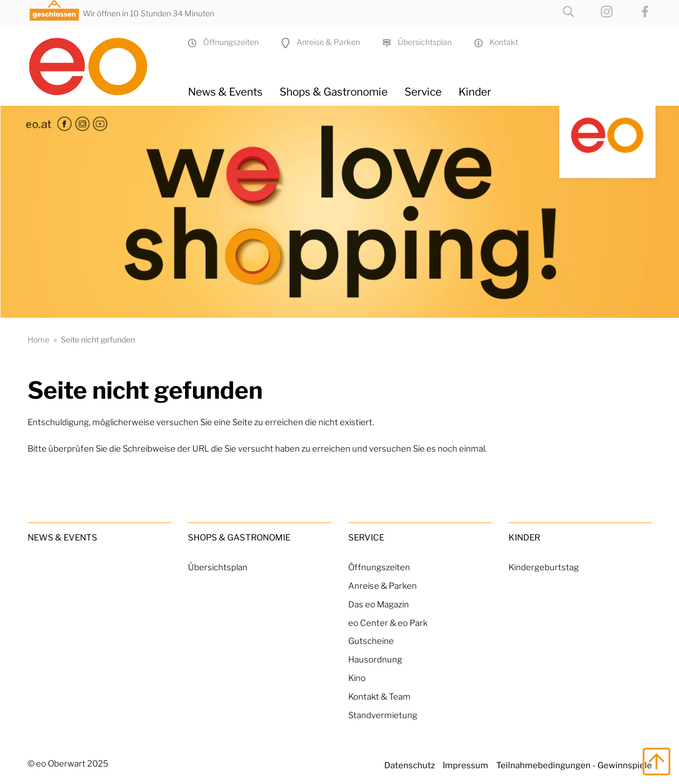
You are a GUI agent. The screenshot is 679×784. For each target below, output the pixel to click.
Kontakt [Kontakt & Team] (496, 42)
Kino (357, 678)
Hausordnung (375, 659)
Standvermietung (383, 715)
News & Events (225, 92)
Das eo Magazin (379, 604)
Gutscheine (371, 641)
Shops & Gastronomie (334, 92)
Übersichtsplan (417, 42)
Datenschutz (410, 765)
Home (39, 339)
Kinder (475, 92)
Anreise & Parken (321, 42)
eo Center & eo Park (388, 623)
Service (423, 92)
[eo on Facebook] (634, 10)
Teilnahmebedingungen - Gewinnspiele (574, 765)
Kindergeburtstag (544, 567)
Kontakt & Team (379, 697)
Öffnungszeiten (223, 42)
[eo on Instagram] (595, 10)
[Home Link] (99, 62)
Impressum (466, 765)
